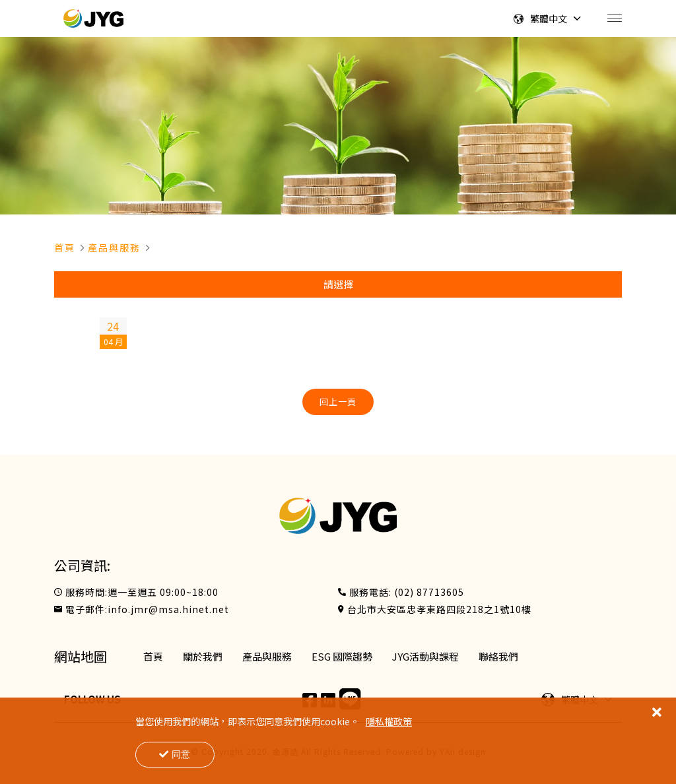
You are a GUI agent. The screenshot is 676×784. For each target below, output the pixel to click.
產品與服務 (114, 247)
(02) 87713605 (429, 592)
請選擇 (338, 284)
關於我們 (203, 656)
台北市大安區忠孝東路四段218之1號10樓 (439, 609)
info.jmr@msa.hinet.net (168, 609)
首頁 (65, 247)
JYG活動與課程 (425, 656)
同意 (175, 754)
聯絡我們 (498, 656)
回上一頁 (338, 402)
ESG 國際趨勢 (342, 656)
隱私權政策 (389, 721)
